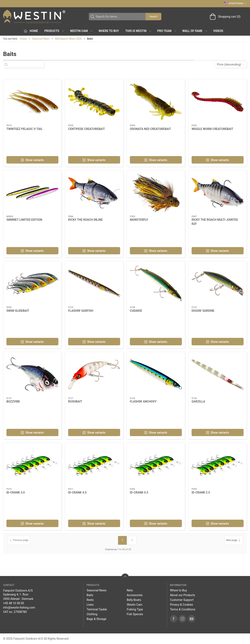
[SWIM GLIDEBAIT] (32, 284)
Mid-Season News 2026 (68, 39)
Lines (90, 605)
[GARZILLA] (218, 375)
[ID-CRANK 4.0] (94, 465)
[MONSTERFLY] (156, 193)
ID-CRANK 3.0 (16, 492)
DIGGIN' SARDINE (203, 311)
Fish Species (135, 614)
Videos (218, 31)
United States (235, 3)
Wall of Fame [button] (195, 31)
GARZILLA (198, 401)
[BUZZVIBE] (32, 375)
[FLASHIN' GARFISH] (94, 284)
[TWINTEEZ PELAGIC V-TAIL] (32, 102)
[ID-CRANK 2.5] (218, 465)
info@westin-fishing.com (19, 608)
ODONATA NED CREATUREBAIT (150, 129)
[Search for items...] (27, 65)
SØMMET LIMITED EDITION (24, 220)
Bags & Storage (96, 619)
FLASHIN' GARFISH (81, 311)
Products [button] (54, 31)
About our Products (183, 595)
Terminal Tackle (97, 609)
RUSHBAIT (75, 401)
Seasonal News (41, 39)
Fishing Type (135, 609)
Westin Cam (135, 605)
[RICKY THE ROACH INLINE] (94, 193)
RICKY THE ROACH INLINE (85, 220)
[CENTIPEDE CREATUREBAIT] (94, 102)
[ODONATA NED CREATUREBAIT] (156, 102)
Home (23, 39)
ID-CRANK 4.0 (77, 492)
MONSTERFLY (139, 220)
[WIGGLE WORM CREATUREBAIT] (218, 102)
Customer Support (182, 600)
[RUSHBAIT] (94, 375)
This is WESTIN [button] (138, 31)
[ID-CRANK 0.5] (156, 465)
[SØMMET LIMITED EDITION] (32, 193)
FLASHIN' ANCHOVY (143, 401)
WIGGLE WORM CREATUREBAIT (212, 129)
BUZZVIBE (13, 401)
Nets (130, 590)
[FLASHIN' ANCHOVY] (156, 375)
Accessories (135, 595)
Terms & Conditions (183, 609)
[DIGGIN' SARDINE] (218, 284)
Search (153, 17)
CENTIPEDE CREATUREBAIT (86, 129)
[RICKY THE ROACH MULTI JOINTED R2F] (218, 193)
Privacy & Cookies (182, 605)
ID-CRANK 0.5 (139, 492)
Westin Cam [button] (82, 31)
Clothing (92, 614)
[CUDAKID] (156, 284)
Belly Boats (134, 600)
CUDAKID (136, 311)
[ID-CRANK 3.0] (32, 465)
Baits (90, 595)
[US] (34, 17)
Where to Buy (109, 31)
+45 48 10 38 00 (14, 603)
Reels (90, 600)
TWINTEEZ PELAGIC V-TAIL (24, 129)
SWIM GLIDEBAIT (18, 311)
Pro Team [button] (167, 31)
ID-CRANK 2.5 (201, 492)
